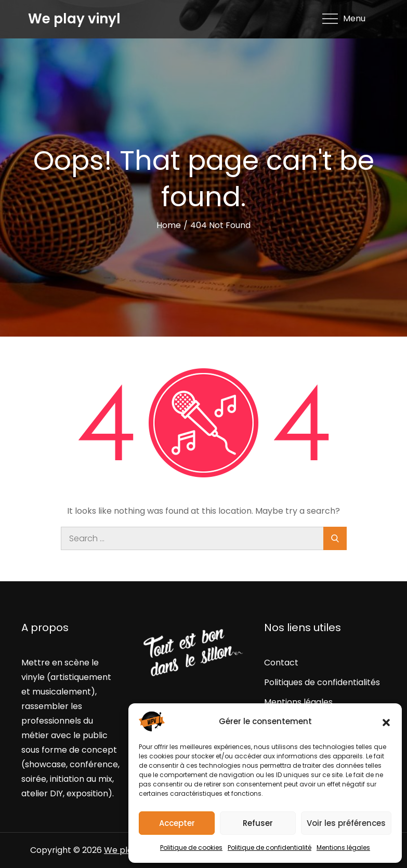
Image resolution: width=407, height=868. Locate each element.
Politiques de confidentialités (322, 682)
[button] (386, 722)
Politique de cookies (191, 847)
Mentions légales (343, 847)
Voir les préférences (346, 823)
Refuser (258, 823)
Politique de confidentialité (270, 847)
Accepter (177, 823)
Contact (281, 663)
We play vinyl (74, 19)
